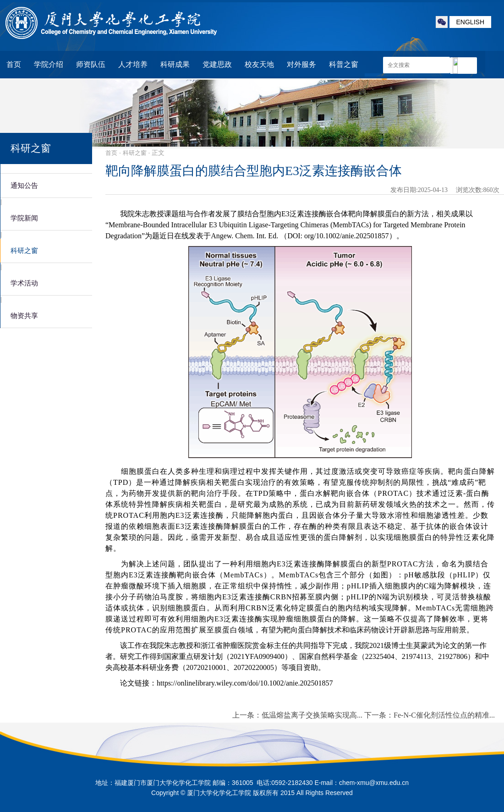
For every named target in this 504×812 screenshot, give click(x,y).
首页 (14, 64)
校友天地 (259, 64)
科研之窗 (135, 153)
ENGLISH (470, 22)
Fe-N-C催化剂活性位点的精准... (444, 715)
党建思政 (217, 64)
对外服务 (301, 64)
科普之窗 (344, 64)
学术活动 (24, 283)
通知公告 (24, 186)
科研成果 (175, 64)
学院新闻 (24, 218)
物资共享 (24, 316)
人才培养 (133, 64)
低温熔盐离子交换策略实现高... (312, 715)
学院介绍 (49, 64)
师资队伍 (91, 64)
